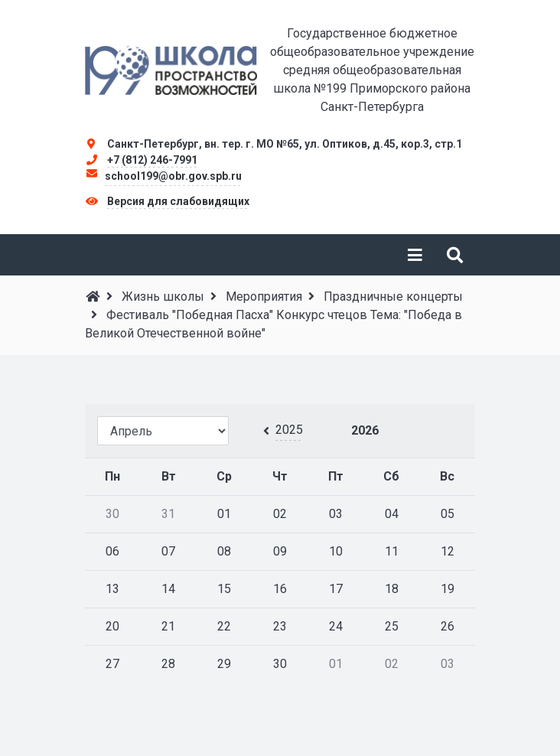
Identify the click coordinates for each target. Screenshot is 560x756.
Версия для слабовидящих (178, 201)
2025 (289, 430)
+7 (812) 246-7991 (152, 160)
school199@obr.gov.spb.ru (173, 176)
